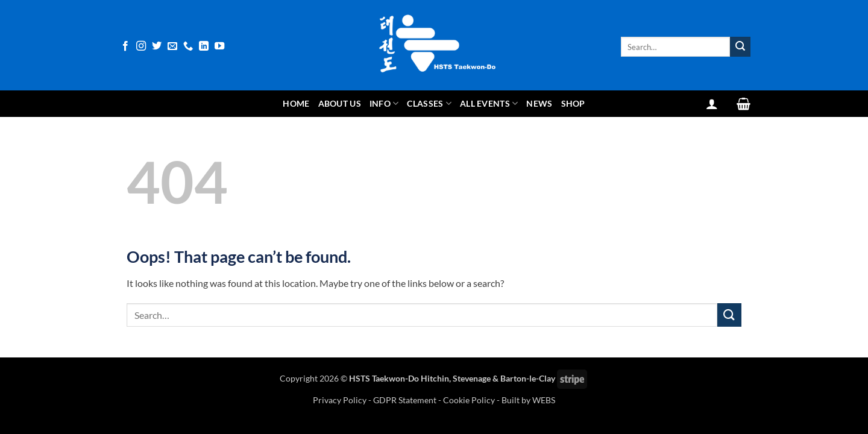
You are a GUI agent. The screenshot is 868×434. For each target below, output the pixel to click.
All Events (489, 103)
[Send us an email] (172, 46)
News (539, 103)
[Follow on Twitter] (157, 46)
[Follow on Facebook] (125, 46)
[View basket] (744, 104)
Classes (429, 103)
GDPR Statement (405, 400)
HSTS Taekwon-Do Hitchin (399, 378)
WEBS (544, 400)
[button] (712, 104)
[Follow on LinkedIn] (204, 46)
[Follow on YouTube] (219, 46)
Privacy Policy (341, 400)
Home (296, 103)
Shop (573, 103)
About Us (340, 103)
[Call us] (188, 46)
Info (384, 103)
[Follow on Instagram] (141, 46)
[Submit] (740, 47)
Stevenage (472, 378)
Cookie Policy (469, 400)
